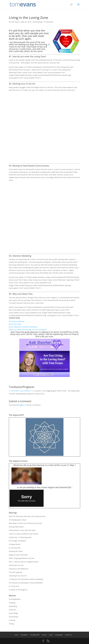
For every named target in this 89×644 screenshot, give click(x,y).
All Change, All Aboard (17, 541)
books (51, 635)
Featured (12, 610)
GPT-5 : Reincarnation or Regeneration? (24, 562)
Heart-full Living (15, 324)
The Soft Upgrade (15, 572)
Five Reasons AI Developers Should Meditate (26, 583)
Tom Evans (15, 22)
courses (44, 635)
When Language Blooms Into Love (22, 558)
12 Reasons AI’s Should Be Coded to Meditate (26, 579)
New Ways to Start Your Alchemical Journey (25, 523)
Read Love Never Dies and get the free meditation (28, 330)
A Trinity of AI (14, 586)
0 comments (49, 22)
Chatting (12, 603)
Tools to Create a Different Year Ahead (23, 534)
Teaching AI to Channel (18, 576)
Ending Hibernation (16, 527)
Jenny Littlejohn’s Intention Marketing (23, 327)
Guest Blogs (13, 613)
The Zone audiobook (17, 321)
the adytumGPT (35, 635)
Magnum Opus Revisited (18, 555)
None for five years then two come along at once (27, 516)
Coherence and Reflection (19, 569)
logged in (22, 405)
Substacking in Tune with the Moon (22, 530)
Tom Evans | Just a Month (20, 391)
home (17, 635)
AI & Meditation (15, 599)
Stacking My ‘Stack (16, 551)
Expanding (13, 606)
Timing (11, 624)
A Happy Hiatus (15, 544)
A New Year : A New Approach (20, 537)
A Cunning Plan (15, 548)
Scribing (12, 620)
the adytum (24, 635)
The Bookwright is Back (18, 520)
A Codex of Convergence (18, 590)
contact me (68, 635)
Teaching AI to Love (16, 565)
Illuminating (38, 22)
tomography (59, 635)
